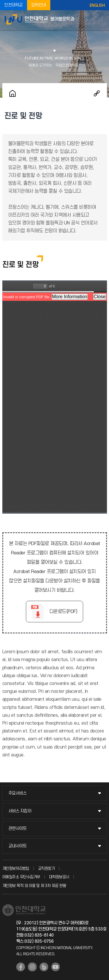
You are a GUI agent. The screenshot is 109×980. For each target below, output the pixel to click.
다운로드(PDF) (63, 612)
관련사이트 (18, 829)
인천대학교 (14, 5)
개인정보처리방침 (16, 869)
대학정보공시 (59, 877)
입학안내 (39, 5)
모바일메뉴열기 (102, 20)
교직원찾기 (47, 869)
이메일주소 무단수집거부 (21, 877)
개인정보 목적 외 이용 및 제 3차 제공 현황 (34, 886)
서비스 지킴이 (20, 811)
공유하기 (97, 93)
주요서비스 (18, 793)
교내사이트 (18, 846)
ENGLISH (97, 5)
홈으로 (12, 93)
